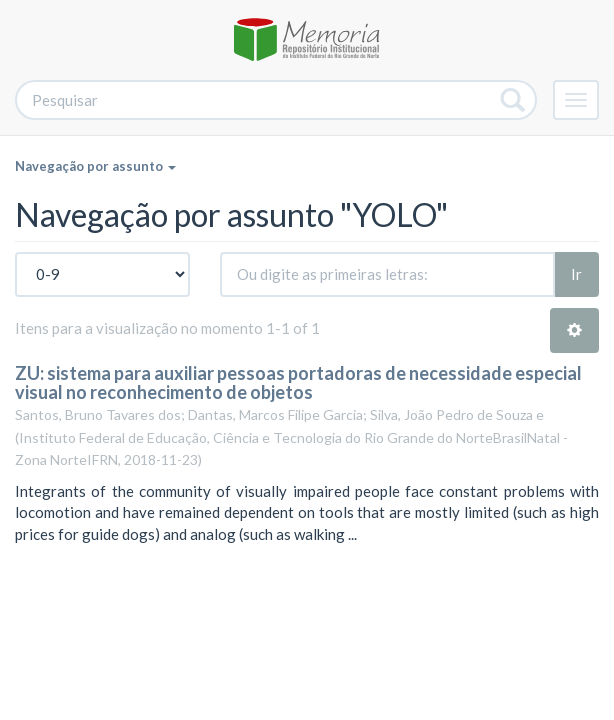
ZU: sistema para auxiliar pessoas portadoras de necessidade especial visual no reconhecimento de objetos (298, 383)
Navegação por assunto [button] (95, 166)
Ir (576, 274)
